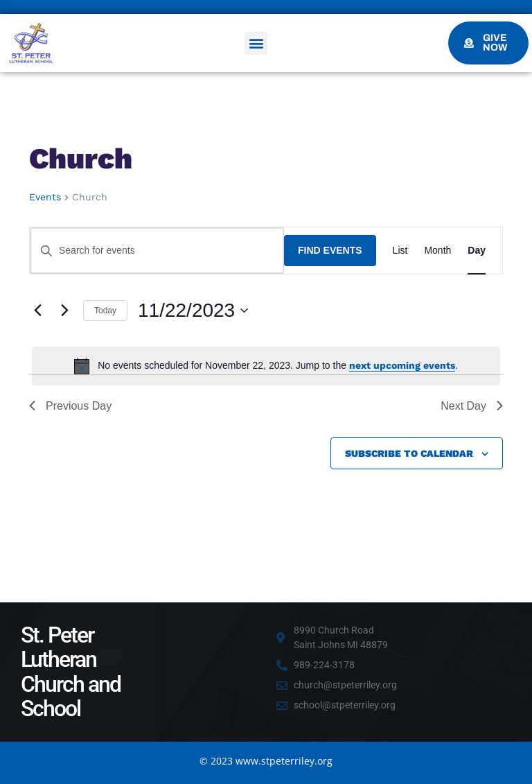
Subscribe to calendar (409, 453)
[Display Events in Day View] (477, 251)
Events (45, 197)
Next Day (472, 406)
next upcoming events (402, 365)
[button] (256, 43)
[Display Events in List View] (400, 251)
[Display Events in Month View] (437, 251)
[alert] (266, 366)
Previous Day (70, 406)
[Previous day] (37, 311)
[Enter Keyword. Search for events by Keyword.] (157, 251)
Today (105, 311)
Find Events (330, 250)
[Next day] (64, 311)
